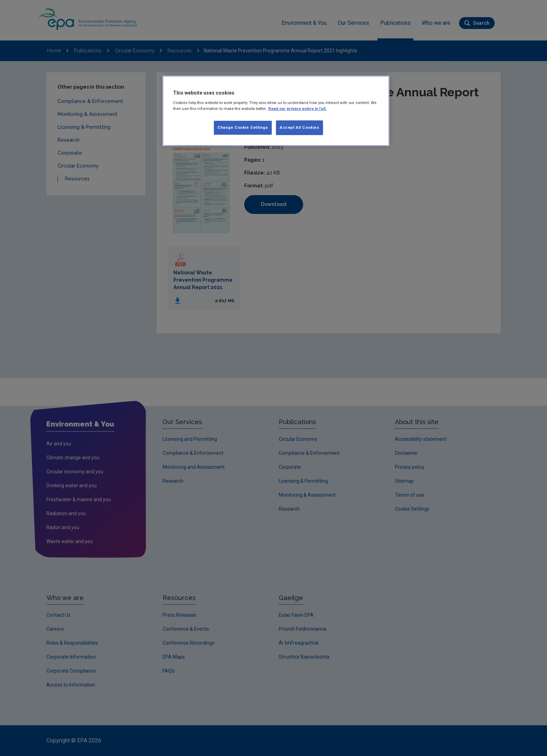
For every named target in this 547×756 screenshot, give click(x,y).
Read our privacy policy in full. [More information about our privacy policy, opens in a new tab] (297, 109)
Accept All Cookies (299, 127)
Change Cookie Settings (243, 127)
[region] (276, 111)
